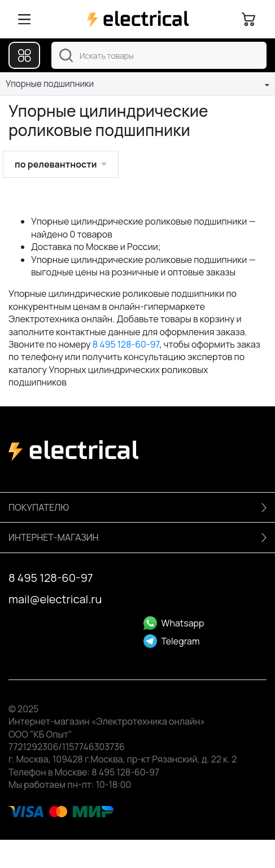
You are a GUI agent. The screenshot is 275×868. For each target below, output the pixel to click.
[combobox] (159, 55)
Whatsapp (174, 623)
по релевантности (56, 164)
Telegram (172, 641)
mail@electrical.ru (55, 599)
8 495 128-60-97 (126, 344)
